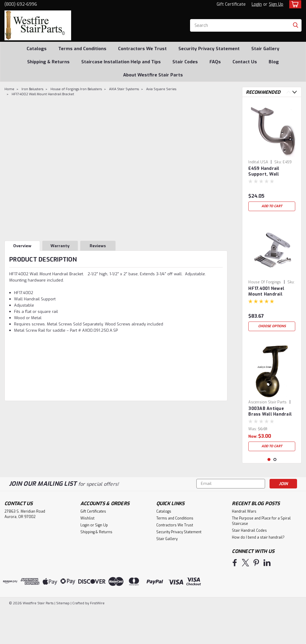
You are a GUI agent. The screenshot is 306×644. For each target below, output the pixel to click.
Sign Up (276, 4)
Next (294, 92)
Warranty (60, 246)
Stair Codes (185, 62)
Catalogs (37, 49)
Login (257, 4)
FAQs (215, 62)
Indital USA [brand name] (258, 162)
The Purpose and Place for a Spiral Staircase (261, 556)
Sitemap (63, 638)
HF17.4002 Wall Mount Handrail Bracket (43, 94)
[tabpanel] (272, 158)
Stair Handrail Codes (249, 565)
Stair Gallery (265, 49)
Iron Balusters (32, 89)
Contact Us (245, 62)
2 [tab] (275, 495)
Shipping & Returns (48, 62)
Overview (22, 246)
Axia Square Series (161, 89)
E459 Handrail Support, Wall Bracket (264, 172)
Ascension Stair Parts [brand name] (267, 402)
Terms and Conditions (82, 49)
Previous (289, 92)
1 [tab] (269, 495)
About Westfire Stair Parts (153, 75)
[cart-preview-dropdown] (294, 4)
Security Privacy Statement (209, 49)
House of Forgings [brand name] (265, 282)
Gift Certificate (231, 4)
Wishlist (87, 553)
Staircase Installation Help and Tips (121, 62)
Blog (274, 62)
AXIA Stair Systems (124, 89)
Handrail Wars (244, 546)
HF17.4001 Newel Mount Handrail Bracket (266, 292)
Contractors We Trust (142, 49)
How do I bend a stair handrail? (258, 572)
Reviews (98, 246)
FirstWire (97, 638)
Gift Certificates (93, 546)
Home (9, 89)
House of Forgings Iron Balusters (76, 89)
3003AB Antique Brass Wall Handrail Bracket (270, 412)
